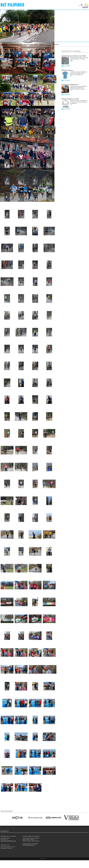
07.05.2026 (67, 66)
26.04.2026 (67, 95)
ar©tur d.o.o (43, 859)
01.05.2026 (67, 80)
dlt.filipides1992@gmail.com (8, 841)
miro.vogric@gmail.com (29, 845)
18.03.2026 (67, 109)
